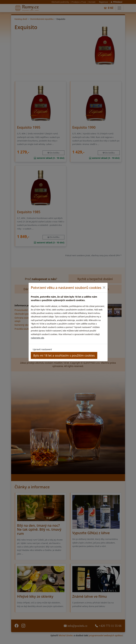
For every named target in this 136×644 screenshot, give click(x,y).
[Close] (104, 288)
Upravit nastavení (42, 349)
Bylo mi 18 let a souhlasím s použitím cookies (64, 355)
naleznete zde (37, 338)
